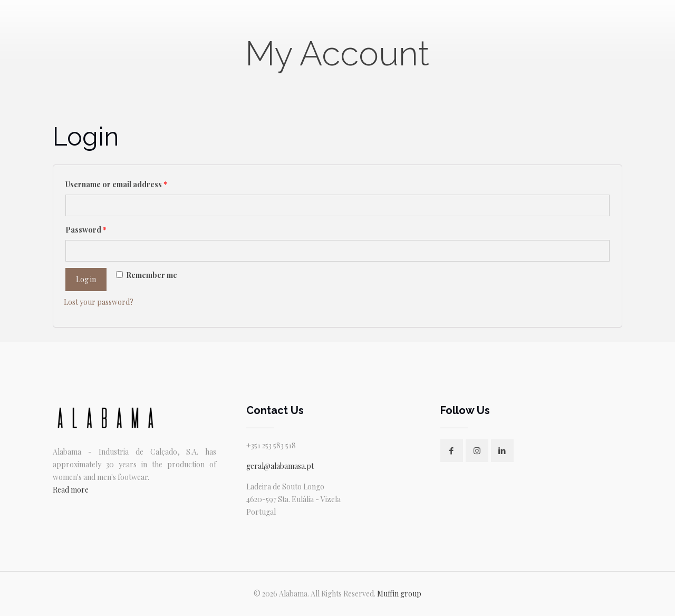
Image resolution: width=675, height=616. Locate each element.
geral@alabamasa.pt (280, 466)
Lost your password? (99, 302)
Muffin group (399, 594)
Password (86, 230)
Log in (86, 279)
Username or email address (116, 184)
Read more (71, 490)
